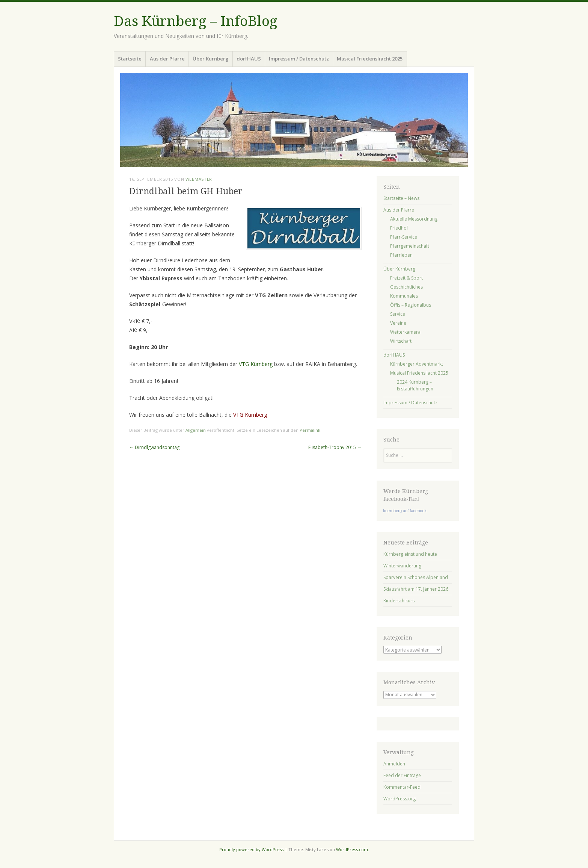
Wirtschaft (401, 341)
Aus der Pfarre (167, 59)
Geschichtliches (406, 287)
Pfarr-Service (404, 237)
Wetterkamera (405, 332)
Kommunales (404, 296)
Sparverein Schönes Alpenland (416, 577)
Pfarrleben (401, 255)
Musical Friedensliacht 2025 (370, 59)
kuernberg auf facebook (405, 511)
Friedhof (399, 228)
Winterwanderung (402, 566)
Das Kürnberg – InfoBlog (195, 21)
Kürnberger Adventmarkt (417, 364)
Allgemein (196, 430)
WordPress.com (352, 849)
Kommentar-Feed (402, 787)
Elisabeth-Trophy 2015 (335, 447)
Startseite (130, 59)
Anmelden (394, 764)
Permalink (310, 430)
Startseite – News (401, 198)
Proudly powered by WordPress (251, 849)
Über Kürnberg (211, 59)
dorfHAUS (249, 59)
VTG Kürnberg (256, 364)
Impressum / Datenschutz (299, 59)
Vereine (398, 323)
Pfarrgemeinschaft (410, 246)
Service (398, 314)
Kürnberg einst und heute (410, 554)
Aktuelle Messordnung (414, 219)
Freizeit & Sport (406, 278)
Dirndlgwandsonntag (154, 447)
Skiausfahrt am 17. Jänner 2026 (416, 589)
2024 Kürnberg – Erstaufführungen (415, 385)
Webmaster (199, 179)
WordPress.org (400, 799)
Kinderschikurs (399, 601)
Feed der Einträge (402, 775)
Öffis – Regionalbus (411, 305)
